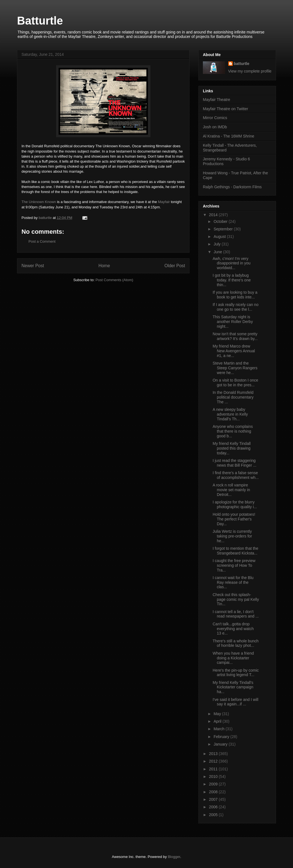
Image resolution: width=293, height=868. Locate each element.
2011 (214, 769)
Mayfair (164, 202)
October (221, 221)
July (218, 244)
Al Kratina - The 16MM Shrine (229, 136)
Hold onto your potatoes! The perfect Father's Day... (234, 519)
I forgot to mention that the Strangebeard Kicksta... (235, 551)
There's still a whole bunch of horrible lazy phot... (236, 643)
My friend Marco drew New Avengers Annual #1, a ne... (234, 351)
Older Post (175, 266)
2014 (214, 215)
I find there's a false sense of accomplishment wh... (236, 475)
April (218, 721)
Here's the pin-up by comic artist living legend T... (236, 673)
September (224, 229)
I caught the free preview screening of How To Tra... (234, 565)
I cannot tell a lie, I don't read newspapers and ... (236, 614)
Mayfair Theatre (217, 100)
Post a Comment (42, 241)
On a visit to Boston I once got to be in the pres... (235, 383)
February (222, 737)
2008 (214, 792)
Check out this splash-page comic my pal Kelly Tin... (236, 599)
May (218, 714)
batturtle (242, 64)
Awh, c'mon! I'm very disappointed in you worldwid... (232, 263)
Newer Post (33, 266)
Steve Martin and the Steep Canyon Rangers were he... (235, 368)
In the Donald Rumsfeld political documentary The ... (233, 397)
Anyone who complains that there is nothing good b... (233, 431)
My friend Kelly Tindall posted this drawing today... (232, 448)
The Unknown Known (39, 202)
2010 (214, 777)
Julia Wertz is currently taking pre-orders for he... (232, 536)
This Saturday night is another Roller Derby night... (233, 322)
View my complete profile (250, 71)
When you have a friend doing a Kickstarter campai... (233, 658)
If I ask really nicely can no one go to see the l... (236, 307)
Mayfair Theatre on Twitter (225, 109)
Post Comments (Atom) (114, 280)
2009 (214, 784)
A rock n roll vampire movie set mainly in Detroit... (231, 490)
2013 (214, 754)
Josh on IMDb (215, 127)
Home (104, 266)
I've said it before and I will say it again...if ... (236, 702)
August (220, 237)
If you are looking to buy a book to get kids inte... (235, 295)
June (218, 252)
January (221, 744)
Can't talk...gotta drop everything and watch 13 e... (233, 629)
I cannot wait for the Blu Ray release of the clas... (233, 582)
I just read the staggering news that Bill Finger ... (235, 463)
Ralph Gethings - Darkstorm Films (232, 187)
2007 (214, 799)
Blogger (174, 857)
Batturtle (40, 21)
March (219, 729)
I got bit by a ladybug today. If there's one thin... (232, 280)
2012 (214, 761)
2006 (214, 807)
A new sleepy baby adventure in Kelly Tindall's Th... (230, 414)
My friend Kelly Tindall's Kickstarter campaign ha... (233, 687)
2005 (214, 815)
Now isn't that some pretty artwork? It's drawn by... (235, 336)
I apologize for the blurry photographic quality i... (235, 504)
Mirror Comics (215, 118)
